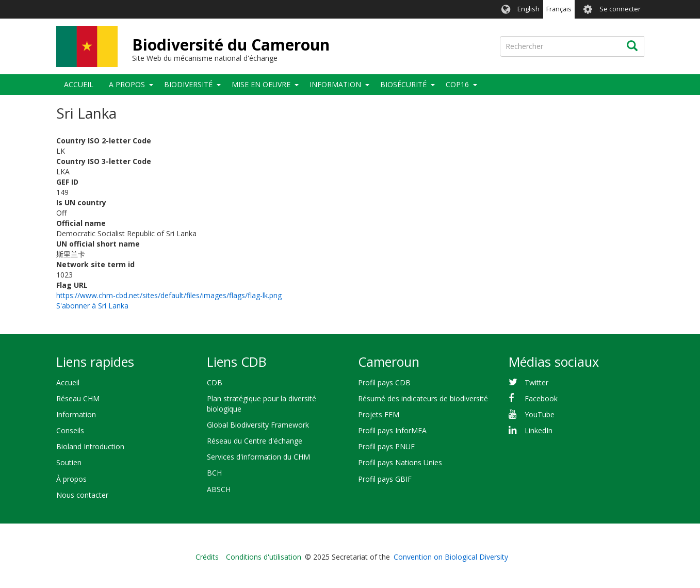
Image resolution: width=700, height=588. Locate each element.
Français (559, 9)
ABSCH (219, 489)
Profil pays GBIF (385, 479)
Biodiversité (188, 84)
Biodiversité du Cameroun (231, 45)
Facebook (541, 398)
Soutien (69, 462)
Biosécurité (403, 84)
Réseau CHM (78, 398)
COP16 (457, 84)
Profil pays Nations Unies (400, 462)
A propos (127, 84)
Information (335, 84)
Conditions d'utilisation (264, 557)
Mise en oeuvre (261, 84)
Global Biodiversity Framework (258, 425)
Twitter (536, 382)
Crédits (207, 557)
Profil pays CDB (384, 382)
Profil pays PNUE (386, 446)
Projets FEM (379, 414)
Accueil (79, 84)
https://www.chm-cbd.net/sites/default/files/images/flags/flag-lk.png (169, 295)
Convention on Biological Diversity (451, 557)
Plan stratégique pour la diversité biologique (262, 404)
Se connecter (620, 9)
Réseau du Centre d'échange (255, 441)
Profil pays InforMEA (392, 430)
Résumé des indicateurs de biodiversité (423, 398)
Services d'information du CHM (258, 457)
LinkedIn (539, 430)
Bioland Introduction (90, 446)
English (528, 9)
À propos (71, 479)
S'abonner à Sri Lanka (92, 306)
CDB (215, 382)
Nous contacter (82, 495)
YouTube (540, 414)
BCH (214, 473)
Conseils (70, 430)
